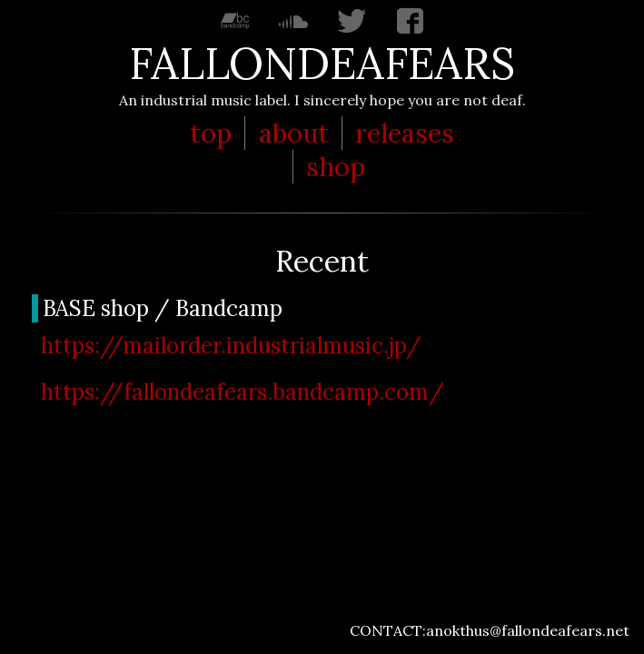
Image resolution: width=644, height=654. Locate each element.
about (294, 133)
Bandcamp (229, 308)
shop (336, 167)
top (211, 133)
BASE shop (96, 308)
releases (405, 133)
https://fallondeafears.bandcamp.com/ (243, 392)
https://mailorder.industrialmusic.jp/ (231, 346)
